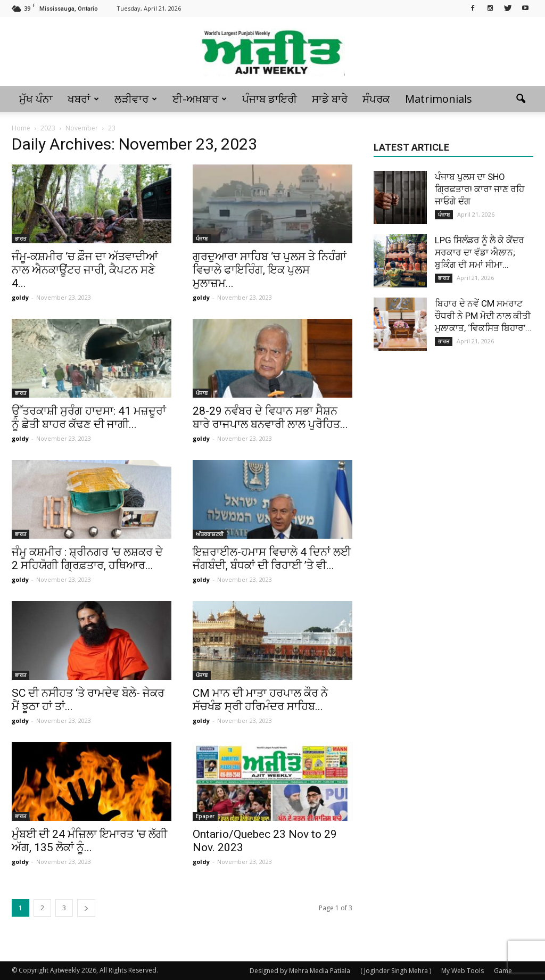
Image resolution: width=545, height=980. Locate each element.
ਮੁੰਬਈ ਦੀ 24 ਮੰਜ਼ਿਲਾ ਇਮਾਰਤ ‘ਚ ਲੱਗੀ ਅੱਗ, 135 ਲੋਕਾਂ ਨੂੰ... (89, 841)
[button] (521, 99)
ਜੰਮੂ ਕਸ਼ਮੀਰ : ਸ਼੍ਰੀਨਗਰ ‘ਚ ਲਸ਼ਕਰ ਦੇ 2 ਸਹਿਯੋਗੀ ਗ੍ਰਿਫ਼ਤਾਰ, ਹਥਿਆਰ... (87, 559)
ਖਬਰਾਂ (83, 99)
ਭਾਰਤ (20, 238)
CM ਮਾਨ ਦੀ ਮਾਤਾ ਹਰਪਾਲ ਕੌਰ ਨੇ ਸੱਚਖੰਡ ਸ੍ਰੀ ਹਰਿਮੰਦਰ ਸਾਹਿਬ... (260, 700)
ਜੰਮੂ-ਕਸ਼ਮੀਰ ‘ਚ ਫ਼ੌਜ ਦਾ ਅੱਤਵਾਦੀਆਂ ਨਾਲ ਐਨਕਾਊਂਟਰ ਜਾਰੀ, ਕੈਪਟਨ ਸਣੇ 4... (85, 270)
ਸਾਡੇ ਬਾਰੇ (330, 99)
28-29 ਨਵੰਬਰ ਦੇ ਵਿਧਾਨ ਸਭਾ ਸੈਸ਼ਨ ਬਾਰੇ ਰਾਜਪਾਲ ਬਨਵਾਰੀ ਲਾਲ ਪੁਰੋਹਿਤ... (270, 418)
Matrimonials (439, 99)
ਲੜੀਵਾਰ (136, 99)
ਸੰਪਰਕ (376, 99)
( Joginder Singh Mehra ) (396, 971)
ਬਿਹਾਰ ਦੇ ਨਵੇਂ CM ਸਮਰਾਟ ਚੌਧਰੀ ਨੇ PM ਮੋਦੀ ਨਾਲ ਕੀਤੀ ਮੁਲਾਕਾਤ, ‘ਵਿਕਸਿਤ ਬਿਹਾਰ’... (483, 316)
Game (503, 971)
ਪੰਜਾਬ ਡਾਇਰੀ (270, 99)
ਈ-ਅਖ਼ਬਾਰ (200, 99)
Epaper (205, 816)
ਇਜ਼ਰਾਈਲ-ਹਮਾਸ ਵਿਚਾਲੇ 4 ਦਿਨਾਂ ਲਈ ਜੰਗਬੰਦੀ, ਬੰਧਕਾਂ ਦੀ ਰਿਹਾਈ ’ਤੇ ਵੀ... (272, 559)
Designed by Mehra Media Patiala (300, 971)
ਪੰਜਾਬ (202, 238)
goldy (20, 297)
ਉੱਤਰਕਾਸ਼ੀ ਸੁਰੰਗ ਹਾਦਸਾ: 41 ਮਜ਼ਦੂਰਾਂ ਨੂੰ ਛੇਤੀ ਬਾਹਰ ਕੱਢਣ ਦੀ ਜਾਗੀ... (89, 418)
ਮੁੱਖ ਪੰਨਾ (36, 99)
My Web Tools (463, 971)
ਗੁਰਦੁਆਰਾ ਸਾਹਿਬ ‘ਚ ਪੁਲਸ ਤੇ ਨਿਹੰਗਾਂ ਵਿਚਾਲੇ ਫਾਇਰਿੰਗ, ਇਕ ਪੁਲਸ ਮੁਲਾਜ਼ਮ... (270, 270)
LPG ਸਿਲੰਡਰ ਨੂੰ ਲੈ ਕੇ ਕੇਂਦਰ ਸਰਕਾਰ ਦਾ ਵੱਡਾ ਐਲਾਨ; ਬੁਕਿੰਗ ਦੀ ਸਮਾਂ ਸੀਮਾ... (480, 252)
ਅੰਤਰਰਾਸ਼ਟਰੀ (210, 534)
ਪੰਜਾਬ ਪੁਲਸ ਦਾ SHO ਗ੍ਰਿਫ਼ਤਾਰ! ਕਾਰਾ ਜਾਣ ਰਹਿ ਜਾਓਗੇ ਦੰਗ (480, 189)
